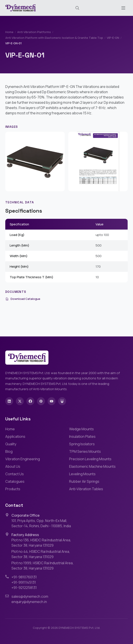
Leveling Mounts (82, 474)
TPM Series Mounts (85, 451)
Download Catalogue (23, 299)
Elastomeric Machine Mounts (92, 466)
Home (9, 32)
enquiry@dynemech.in (29, 602)
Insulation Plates (82, 436)
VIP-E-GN (113, 38)
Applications (15, 436)
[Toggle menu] (123, 8)
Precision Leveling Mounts (90, 459)
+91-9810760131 (24, 577)
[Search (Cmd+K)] (77, 8)
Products (13, 489)
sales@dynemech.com (30, 596)
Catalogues (15, 481)
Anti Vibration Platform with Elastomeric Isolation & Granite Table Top (54, 38)
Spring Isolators (82, 444)
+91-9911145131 (24, 582)
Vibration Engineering (23, 459)
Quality (11, 444)
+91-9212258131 (24, 588)
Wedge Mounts (81, 429)
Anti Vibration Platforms (34, 32)
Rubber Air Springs (84, 481)
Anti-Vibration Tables (86, 489)
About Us (13, 466)
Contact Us (15, 474)
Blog (9, 451)
